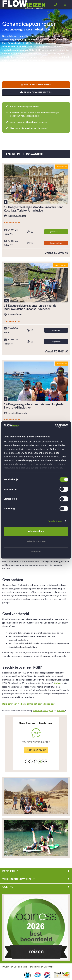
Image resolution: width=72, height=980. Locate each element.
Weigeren (36, 552)
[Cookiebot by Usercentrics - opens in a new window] (55, 426)
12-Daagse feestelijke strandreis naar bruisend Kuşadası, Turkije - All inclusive (34, 209)
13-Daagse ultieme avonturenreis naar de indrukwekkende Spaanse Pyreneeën (30, 307)
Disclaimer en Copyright (42, 967)
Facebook (38, 710)
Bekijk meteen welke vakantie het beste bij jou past (29, 704)
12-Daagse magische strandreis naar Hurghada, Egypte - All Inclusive (34, 406)
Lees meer (8, 72)
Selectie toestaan (36, 541)
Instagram (48, 710)
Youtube (61, 710)
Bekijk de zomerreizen (36, 84)
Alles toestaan (36, 531)
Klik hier (57, 683)
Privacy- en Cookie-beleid (15, 967)
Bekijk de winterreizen (36, 92)
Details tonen (55, 521)
